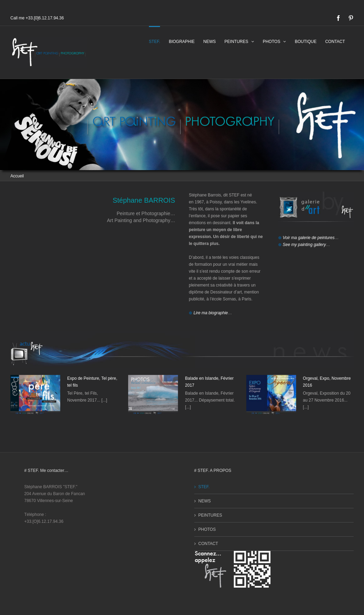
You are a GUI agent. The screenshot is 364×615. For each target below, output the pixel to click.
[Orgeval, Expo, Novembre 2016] (271, 395)
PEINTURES (210, 515)
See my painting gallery (304, 245)
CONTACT (208, 544)
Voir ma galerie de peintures (309, 238)
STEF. (204, 487)
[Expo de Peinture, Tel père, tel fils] (35, 395)
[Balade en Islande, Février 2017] (153, 395)
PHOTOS (207, 529)
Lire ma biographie (211, 313)
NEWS (205, 501)
